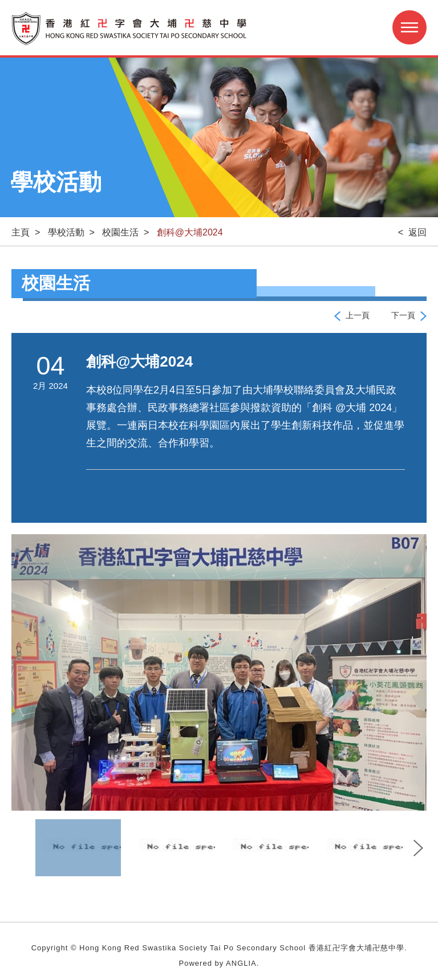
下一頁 (403, 315)
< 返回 (412, 232)
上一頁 (358, 315)
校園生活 (120, 232)
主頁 (21, 232)
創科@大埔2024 (190, 232)
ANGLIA (241, 963)
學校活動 (66, 232)
